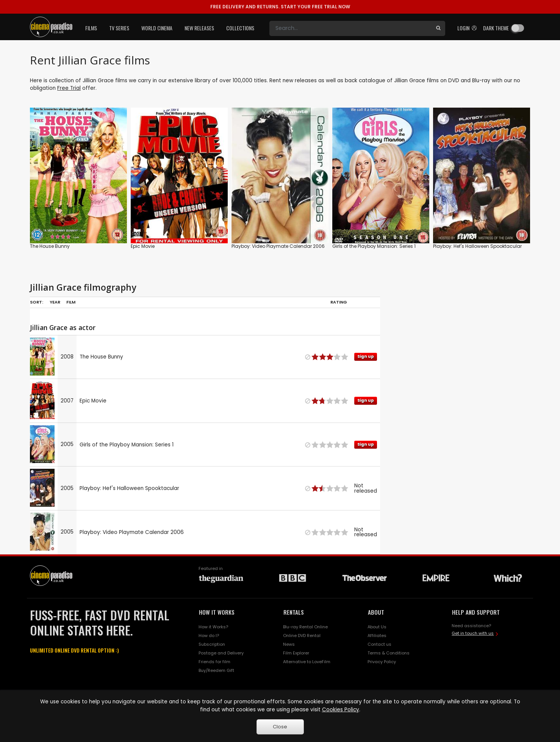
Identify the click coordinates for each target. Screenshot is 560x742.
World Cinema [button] (157, 28)
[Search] (350, 28)
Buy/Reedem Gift (216, 670)
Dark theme (496, 28)
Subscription (212, 644)
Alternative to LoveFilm (307, 662)
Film (71, 302)
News (289, 644)
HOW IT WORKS (217, 612)
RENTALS (294, 612)
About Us (377, 627)
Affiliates (377, 636)
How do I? (209, 636)
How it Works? (213, 627)
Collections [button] (240, 28)
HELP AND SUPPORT (476, 612)
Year (55, 302)
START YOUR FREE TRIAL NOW (280, 7)
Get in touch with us (473, 633)
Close (280, 727)
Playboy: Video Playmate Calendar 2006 (278, 246)
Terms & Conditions (389, 653)
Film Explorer (296, 653)
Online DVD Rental (302, 636)
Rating (339, 302)
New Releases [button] (199, 28)
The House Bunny (50, 246)
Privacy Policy (382, 662)
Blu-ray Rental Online (305, 627)
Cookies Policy (341, 710)
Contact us (379, 644)
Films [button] (91, 28)
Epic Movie (143, 246)
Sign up (366, 356)
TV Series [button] (119, 28)
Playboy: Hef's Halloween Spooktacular (477, 246)
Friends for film (214, 662)
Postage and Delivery (221, 653)
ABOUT (376, 612)
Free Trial (69, 88)
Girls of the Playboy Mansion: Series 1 (374, 246)
